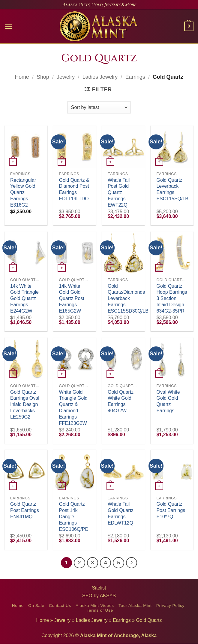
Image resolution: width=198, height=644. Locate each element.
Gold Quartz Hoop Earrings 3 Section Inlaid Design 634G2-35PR (172, 298)
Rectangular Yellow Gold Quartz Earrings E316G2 (23, 193)
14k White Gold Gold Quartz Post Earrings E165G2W (71, 298)
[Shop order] (99, 107)
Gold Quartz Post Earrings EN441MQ (25, 510)
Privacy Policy (170, 606)
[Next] (132, 563)
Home (22, 77)
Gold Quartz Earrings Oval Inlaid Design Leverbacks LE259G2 (25, 404)
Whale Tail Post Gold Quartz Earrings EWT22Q (119, 193)
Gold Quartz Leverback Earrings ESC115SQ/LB (172, 189)
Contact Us (60, 606)
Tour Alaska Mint (135, 606)
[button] (9, 26)
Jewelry (66, 77)
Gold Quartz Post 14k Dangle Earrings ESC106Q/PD (74, 516)
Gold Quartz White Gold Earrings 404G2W (121, 401)
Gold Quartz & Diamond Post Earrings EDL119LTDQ (74, 189)
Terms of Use (100, 610)
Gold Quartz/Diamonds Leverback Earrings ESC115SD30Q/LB (128, 298)
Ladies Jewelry (100, 77)
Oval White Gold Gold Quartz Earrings (168, 401)
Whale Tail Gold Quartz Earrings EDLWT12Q (121, 513)
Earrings (135, 77)
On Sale (36, 606)
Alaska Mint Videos (95, 606)
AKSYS (108, 596)
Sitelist (99, 588)
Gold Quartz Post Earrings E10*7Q (171, 510)
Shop (43, 77)
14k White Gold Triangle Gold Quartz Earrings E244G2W (24, 298)
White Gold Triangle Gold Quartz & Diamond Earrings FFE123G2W (73, 408)
